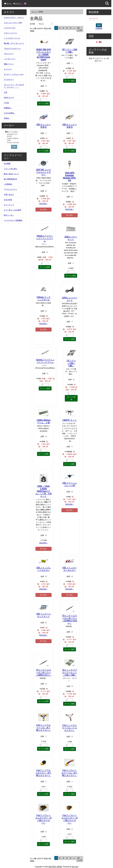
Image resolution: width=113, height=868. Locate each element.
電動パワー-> (9, 64)
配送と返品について (11, 174)
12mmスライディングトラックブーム (45, 361)
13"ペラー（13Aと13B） (71, 363)
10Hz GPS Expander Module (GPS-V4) (70, 177)
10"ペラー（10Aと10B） (69, 51)
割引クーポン (9, 215)
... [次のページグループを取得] (74, 28)
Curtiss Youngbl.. (14, 143)
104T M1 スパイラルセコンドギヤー (44, 172)
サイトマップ (9, 205)
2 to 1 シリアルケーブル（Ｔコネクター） (70, 728)
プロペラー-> (9, 54)
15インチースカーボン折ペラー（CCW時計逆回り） (70, 619)
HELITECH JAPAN (55, 867)
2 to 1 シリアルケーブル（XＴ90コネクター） (44, 728)
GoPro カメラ (9, 98)
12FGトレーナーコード (69, 299)
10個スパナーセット (71, 238)
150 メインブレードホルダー (44, 569)
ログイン (18, 4)
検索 (99, 25)
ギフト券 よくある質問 (12, 210)
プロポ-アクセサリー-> (12, 49)
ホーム (8, 4)
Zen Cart (75, 867)
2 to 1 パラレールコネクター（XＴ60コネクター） (44, 819)
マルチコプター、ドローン (14, 18)
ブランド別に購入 (11, 169)
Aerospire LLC (14, 134)
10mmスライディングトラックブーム (45, 238)
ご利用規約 (8, 184)
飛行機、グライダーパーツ (14, 43)
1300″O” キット (70, 420)
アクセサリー (9, 80)
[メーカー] (14, 137)
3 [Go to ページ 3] (63, 28)
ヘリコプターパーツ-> (12, 38)
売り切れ (43, 210)
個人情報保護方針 (11, 179)
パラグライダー (10, 28)
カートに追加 (43, 103)
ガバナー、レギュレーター (14, 74)
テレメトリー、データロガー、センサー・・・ (14, 86)
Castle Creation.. (14, 138)
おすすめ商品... (10, 113)
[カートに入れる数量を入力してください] (43, 100)
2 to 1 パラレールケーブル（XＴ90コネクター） (69, 773)
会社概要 (7, 164)
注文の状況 (8, 200)
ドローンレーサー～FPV (13, 23)
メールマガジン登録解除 (13, 220)
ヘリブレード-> (10, 59)
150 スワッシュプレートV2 (69, 484)
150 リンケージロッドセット (44, 615)
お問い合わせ (9, 195)
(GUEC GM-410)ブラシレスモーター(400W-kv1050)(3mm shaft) (43, 55)
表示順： (33, 24)
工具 (5, 92)
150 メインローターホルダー (69, 569)
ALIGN (14, 136)
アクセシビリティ (11, 189)
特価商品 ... (8, 108)
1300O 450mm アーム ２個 (44, 421)
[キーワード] (99, 19)
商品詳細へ (43, 204)
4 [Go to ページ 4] (67, 28)
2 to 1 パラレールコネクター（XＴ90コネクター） (69, 819)
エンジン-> (8, 69)
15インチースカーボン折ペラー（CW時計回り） (44, 672)
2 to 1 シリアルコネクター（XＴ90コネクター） (44, 773)
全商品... (7, 118)
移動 (14, 147)
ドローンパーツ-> (10, 33)
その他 (6, 103)
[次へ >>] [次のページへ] (80, 29)
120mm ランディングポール (43, 298)
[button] (107, 4)
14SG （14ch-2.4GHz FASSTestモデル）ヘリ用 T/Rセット (44, 491)
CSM (14, 141)
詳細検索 (99, 29)
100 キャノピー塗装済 (44, 126)
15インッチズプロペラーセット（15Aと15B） (69, 672)
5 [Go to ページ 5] (70, 28)
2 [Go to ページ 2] (60, 28)
